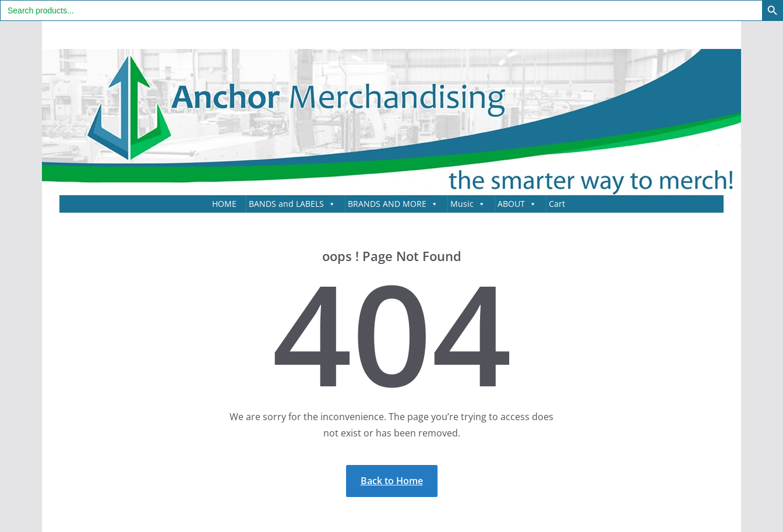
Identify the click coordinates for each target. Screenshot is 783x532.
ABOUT (517, 204)
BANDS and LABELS (292, 204)
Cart (557, 204)
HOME (224, 204)
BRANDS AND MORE (393, 204)
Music (468, 204)
